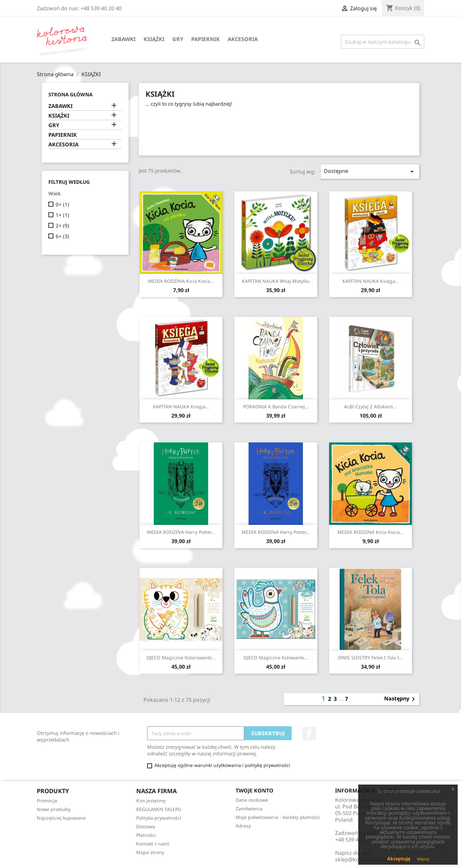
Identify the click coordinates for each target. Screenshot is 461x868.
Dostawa (146, 826)
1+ (62, 215)
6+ (62, 236)
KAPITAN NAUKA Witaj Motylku (276, 281)
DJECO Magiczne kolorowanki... (181, 658)
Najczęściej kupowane (61, 818)
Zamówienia (249, 809)
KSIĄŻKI (154, 39)
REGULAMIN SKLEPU (159, 809)
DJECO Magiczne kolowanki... (276, 658)
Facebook (309, 734)
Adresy (243, 826)
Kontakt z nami (153, 844)
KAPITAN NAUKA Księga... (371, 281)
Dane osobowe (252, 800)
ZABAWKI (123, 39)
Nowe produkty (54, 809)
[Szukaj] (383, 42)
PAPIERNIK (205, 39)
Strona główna (70, 94)
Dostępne (370, 171)
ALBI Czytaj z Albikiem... (371, 407)
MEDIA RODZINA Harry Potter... (181, 532)
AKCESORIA (243, 39)
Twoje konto (255, 791)
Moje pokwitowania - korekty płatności (278, 817)
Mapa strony (150, 852)
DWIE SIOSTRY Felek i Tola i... (371, 658)
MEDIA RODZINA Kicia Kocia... (181, 281)
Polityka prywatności (159, 818)
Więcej (423, 859)
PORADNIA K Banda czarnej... (276, 407)
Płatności (146, 835)
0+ (62, 204)
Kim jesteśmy (151, 801)
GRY (178, 39)
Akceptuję (399, 859)
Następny (401, 699)
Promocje (47, 801)
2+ (62, 226)
